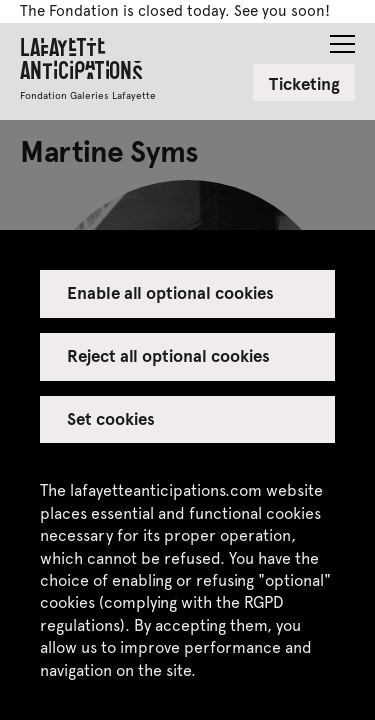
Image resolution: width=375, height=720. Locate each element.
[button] (342, 38)
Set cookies (111, 418)
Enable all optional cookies (171, 292)
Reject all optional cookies (169, 355)
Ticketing (304, 83)
